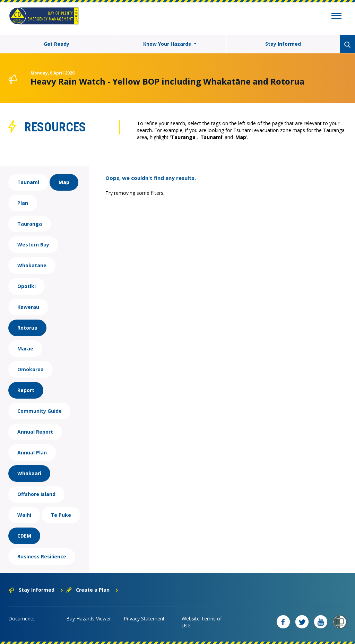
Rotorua (27, 328)
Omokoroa (31, 369)
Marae (25, 349)
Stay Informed (283, 44)
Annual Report (35, 432)
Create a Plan (92, 590)
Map (64, 182)
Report (26, 390)
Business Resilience (42, 556)
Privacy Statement (144, 619)
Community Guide (40, 411)
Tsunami (28, 182)
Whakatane (32, 265)
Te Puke (61, 515)
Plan (23, 203)
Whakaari (29, 473)
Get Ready (57, 44)
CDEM (24, 536)
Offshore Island (36, 494)
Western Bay (33, 245)
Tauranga (30, 224)
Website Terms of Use (202, 622)
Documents (21, 619)
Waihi (24, 515)
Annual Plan (32, 452)
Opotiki (27, 286)
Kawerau (28, 307)
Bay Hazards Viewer (89, 619)
